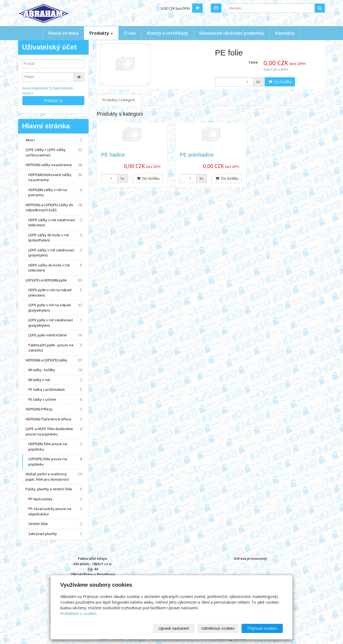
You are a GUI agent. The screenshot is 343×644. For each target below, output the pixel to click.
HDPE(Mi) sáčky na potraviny (54, 165)
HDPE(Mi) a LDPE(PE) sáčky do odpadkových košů (54, 207)
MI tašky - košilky (56, 370)
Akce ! (54, 140)
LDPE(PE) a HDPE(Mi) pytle (54, 280)
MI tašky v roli (56, 380)
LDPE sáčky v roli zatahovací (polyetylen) (56, 253)
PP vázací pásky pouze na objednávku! (56, 511)
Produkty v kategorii (119, 100)
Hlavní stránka (63, 33)
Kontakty (285, 33)
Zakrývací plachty (56, 534)
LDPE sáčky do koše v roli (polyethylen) (56, 238)
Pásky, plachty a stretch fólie (54, 489)
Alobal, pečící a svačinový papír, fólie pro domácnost (54, 477)
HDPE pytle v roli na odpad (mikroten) (56, 293)
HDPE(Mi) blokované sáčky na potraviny (56, 177)
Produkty (101, 33)
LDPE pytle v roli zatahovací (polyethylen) (56, 323)
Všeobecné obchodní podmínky (232, 33)
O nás (130, 33)
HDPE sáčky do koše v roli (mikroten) (56, 268)
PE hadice (113, 155)
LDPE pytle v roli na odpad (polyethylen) (56, 308)
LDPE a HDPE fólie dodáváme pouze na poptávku (54, 431)
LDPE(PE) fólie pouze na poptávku (56, 462)
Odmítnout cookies (218, 628)
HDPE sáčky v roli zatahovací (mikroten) (56, 223)
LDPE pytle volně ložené (56, 335)
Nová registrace (35, 88)
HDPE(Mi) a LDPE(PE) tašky (54, 360)
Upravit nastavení (174, 628)
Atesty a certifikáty (167, 33)
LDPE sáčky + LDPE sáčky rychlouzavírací (54, 152)
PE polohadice (197, 155)
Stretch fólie (56, 524)
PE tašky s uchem (56, 400)
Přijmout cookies (262, 628)
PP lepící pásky (56, 499)
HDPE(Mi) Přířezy (54, 409)
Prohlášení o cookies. (79, 613)
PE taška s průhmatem (56, 390)
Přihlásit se (53, 101)
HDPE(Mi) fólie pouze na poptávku (56, 446)
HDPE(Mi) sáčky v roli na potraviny (56, 192)
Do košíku (280, 82)
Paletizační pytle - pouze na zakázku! (56, 348)
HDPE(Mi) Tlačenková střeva (54, 419)
